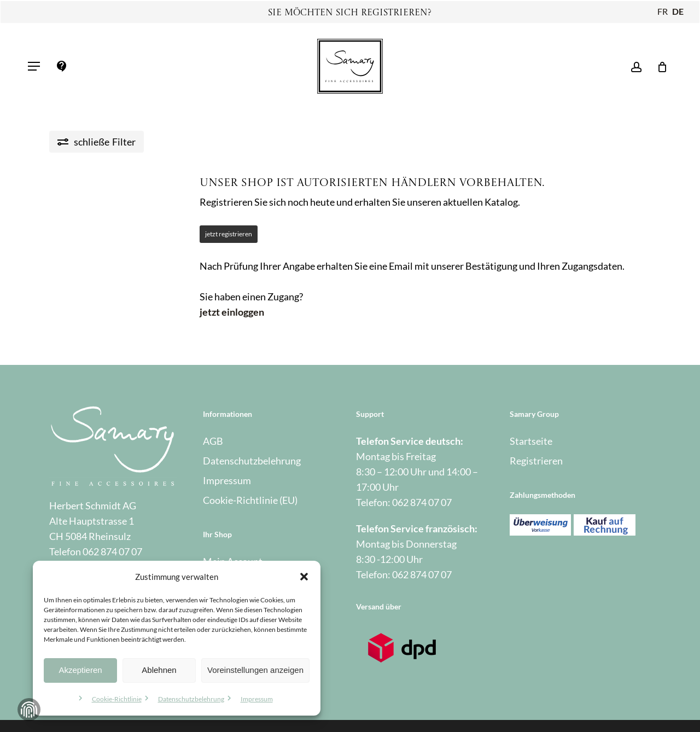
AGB (213, 441)
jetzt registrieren (229, 234)
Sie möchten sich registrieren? (350, 13)
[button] (304, 577)
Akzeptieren (80, 670)
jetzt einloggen (232, 312)
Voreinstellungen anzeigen (255, 670)
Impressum (257, 699)
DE (678, 11)
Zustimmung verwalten (29, 710)
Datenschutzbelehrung (191, 699)
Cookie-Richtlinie (117, 699)
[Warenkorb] (659, 66)
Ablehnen (159, 670)
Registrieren (536, 461)
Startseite (531, 441)
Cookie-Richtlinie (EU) (250, 500)
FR (663, 11)
